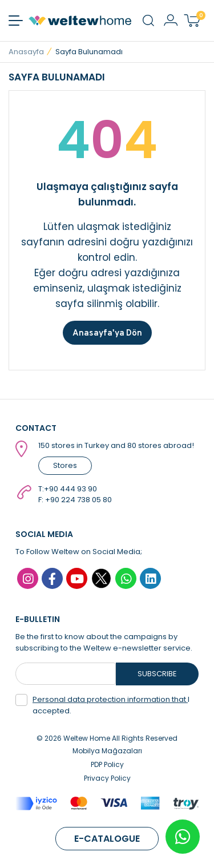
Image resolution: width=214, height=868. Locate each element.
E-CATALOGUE (107, 839)
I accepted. (102, 705)
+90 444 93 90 (70, 489)
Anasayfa (26, 52)
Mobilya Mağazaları (107, 751)
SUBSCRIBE (157, 674)
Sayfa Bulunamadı (89, 52)
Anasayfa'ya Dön (107, 332)
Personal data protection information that (110, 699)
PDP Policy (107, 764)
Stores (65, 465)
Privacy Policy (107, 778)
